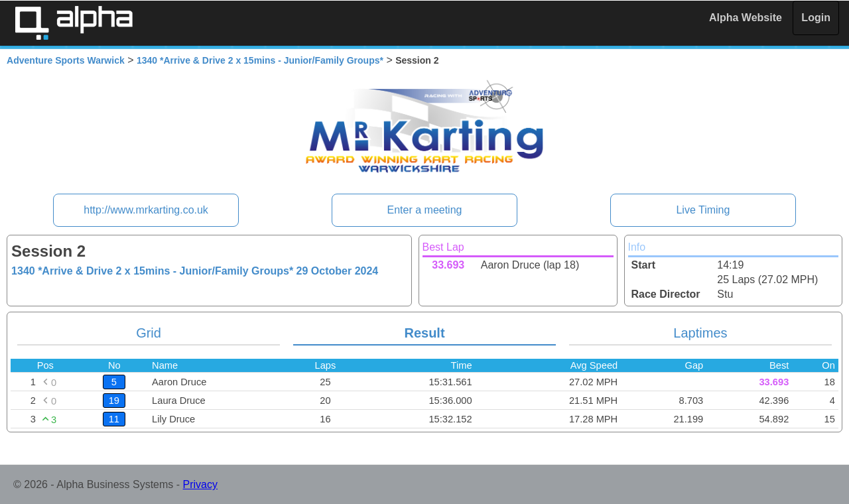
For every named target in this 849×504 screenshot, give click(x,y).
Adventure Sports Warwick (66, 60)
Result (424, 333)
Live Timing (703, 210)
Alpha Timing (74, 23)
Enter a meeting (425, 210)
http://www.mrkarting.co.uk (146, 210)
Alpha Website (746, 18)
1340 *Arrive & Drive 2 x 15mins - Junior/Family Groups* (260, 60)
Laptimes (700, 333)
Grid (149, 333)
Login (816, 18)
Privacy (200, 484)
